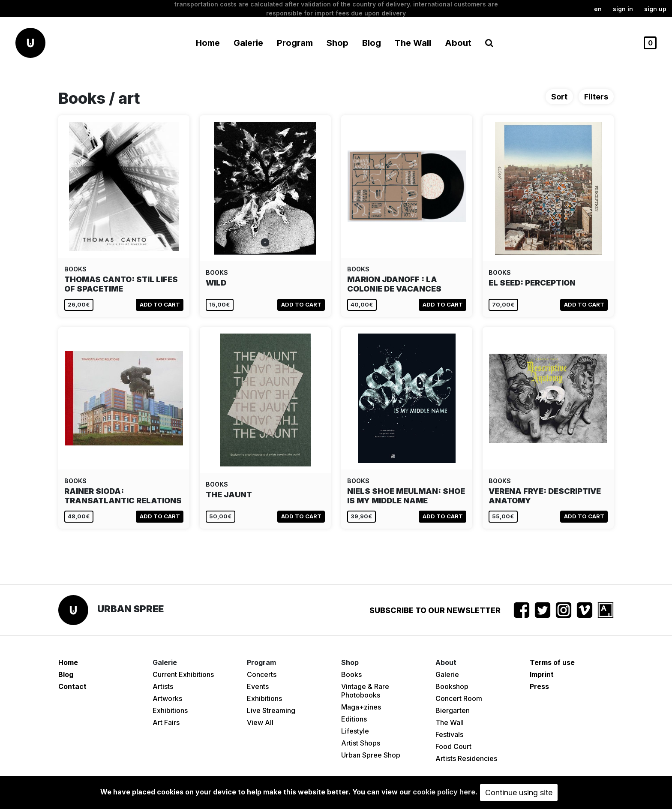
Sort (559, 97)
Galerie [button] (248, 43)
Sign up (655, 9)
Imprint (542, 674)
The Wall (413, 43)
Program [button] (295, 43)
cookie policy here (444, 792)
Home (208, 43)
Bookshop (452, 686)
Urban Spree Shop (371, 755)
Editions (354, 719)
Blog (372, 43)
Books (351, 674)
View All (260, 722)
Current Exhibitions (183, 674)
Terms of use (552, 662)
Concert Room (459, 698)
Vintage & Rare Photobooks (365, 691)
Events (258, 686)
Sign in (623, 9)
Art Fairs (166, 722)
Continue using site (519, 792)
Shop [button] (337, 43)
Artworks (167, 698)
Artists (163, 686)
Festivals (449, 734)
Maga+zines (361, 707)
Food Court (453, 746)
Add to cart (160, 304)
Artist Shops (361, 743)
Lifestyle (355, 731)
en (598, 9)
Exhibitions (170, 710)
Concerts (262, 674)
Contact (72, 686)
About (458, 43)
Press (539, 686)
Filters (596, 97)
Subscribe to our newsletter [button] (435, 610)
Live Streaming (271, 710)
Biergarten (453, 710)
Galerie (447, 674)
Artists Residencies (466, 758)
